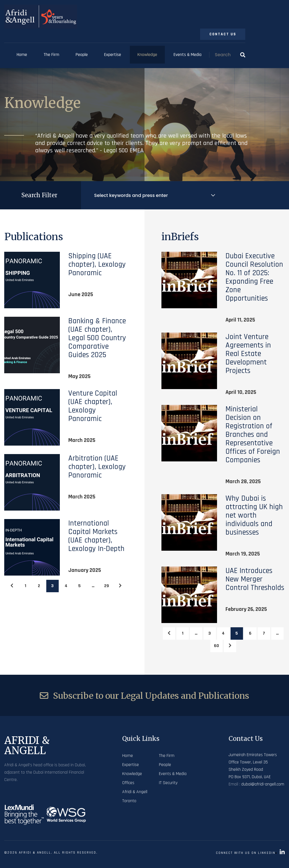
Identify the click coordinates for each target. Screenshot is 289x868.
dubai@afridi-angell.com (263, 784)
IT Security (168, 783)
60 (216, 646)
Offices (128, 783)
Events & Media (188, 55)
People (82, 55)
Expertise (113, 55)
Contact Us (223, 34)
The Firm (51, 55)
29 (107, 586)
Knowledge (147, 55)
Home (22, 55)
